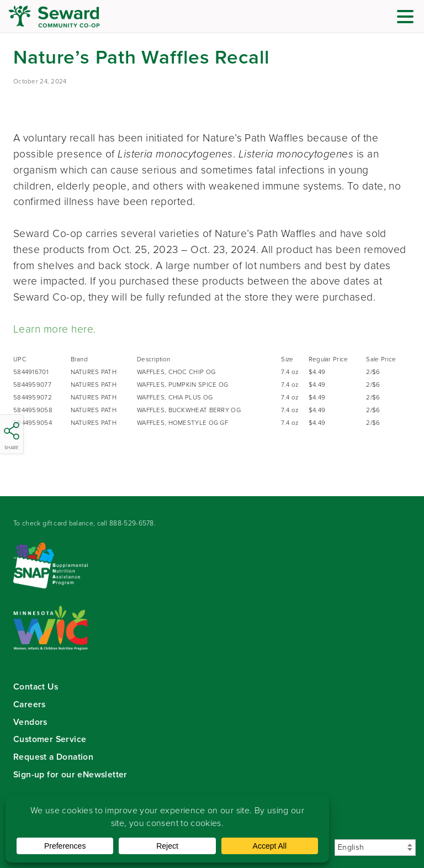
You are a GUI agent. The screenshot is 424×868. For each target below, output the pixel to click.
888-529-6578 (132, 523)
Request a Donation (53, 757)
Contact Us (36, 686)
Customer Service (50, 739)
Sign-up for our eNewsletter (70, 774)
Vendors (30, 722)
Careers (30, 704)
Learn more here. (55, 329)
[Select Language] (375, 848)
